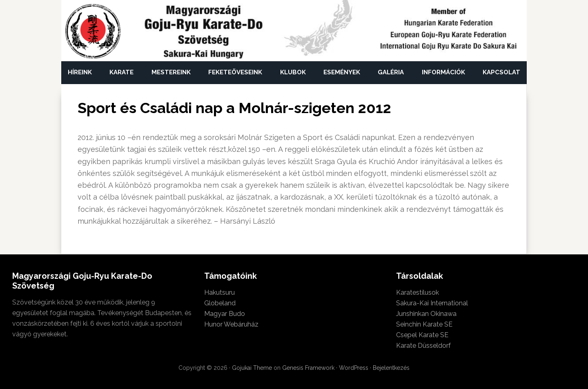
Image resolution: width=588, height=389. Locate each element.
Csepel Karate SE (422, 335)
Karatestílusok (418, 292)
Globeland (220, 303)
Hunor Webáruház (231, 324)
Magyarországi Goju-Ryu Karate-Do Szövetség (93, 32)
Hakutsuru (219, 292)
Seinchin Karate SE (424, 324)
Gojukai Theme (252, 368)
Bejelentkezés (391, 368)
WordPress (354, 368)
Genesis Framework (308, 368)
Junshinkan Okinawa (426, 314)
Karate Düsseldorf (423, 346)
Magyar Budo (225, 314)
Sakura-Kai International (432, 303)
